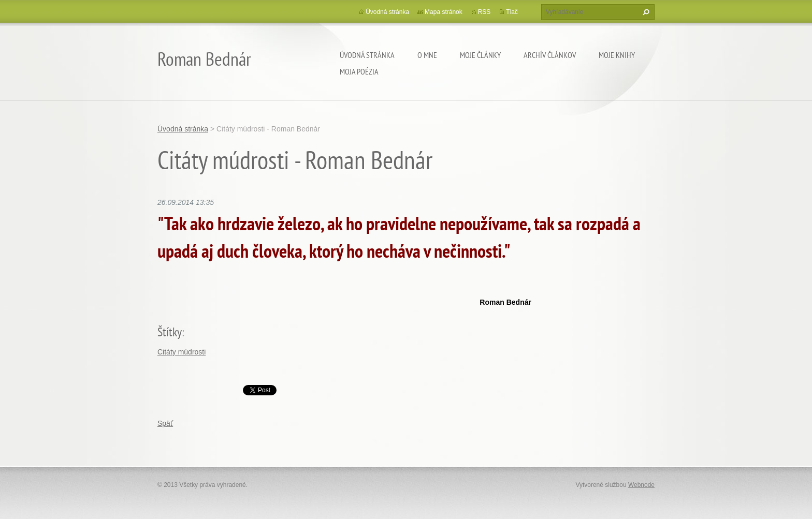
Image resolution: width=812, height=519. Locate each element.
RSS (484, 12)
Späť (165, 423)
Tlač (512, 12)
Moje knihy (617, 55)
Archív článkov (550, 55)
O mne (427, 55)
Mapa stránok (444, 12)
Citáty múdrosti (182, 352)
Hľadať (645, 12)
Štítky (170, 332)
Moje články (480, 55)
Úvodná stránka (367, 55)
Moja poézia (359, 71)
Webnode (641, 485)
